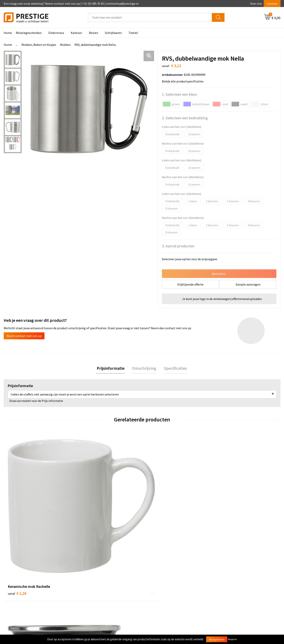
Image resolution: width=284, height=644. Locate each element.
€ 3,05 (225, 508)
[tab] (112, 369)
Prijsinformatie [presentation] (112, 369)
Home (8, 33)
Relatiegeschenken (29, 33)
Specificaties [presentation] (174, 369)
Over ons (256, 4)
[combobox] (150, 17)
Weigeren (232, 639)
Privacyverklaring (227, 579)
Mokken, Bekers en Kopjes (39, 45)
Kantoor (76, 33)
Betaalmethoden (158, 573)
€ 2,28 (17, 508)
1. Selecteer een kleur (180, 94)
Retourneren (155, 579)
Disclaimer (223, 585)
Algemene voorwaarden (231, 568)
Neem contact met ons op (24, 336)
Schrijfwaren (113, 33)
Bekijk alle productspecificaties (184, 81)
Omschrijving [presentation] (144, 369)
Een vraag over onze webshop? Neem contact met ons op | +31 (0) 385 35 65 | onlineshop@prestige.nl (71, 4)
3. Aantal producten (178, 246)
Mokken (65, 45)
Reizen (94, 33)
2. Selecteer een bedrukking (185, 118)
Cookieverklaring (227, 573)
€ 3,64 (155, 508)
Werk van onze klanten (93, 579)
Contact (272, 4)
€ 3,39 (86, 508)
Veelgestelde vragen (92, 573)
